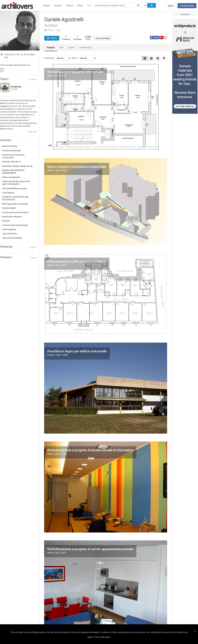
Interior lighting (9, 229)
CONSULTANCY (9, 208)
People (46, 5)
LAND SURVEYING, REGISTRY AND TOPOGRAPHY (16, 183)
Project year (49, 58)
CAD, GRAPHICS (10, 234)
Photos (70, 5)
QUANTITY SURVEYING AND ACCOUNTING (15, 198)
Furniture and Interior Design (15, 225)
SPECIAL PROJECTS (12, 162)
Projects (58, 5)
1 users (32, 247)
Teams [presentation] (71, 47)
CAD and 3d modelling (12, 238)
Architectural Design (11, 150)
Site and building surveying (14, 188)
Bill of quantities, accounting (15, 204)
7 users (32, 258)
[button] (145, 58)
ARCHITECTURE (10, 146)
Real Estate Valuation (12, 217)
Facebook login (187, 6)
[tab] (51, 47)
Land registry (8, 193)
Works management (11, 177)
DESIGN (6, 221)
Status (75, 58)
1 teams (32, 79)
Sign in (171, 6)
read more (33, 132)
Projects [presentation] (51, 47)
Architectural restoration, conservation (13, 156)
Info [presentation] (62, 47)
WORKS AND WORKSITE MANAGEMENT (13, 172)
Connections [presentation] (86, 47)
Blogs (80, 5)
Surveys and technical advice (15, 212)
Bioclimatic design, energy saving (17, 166)
